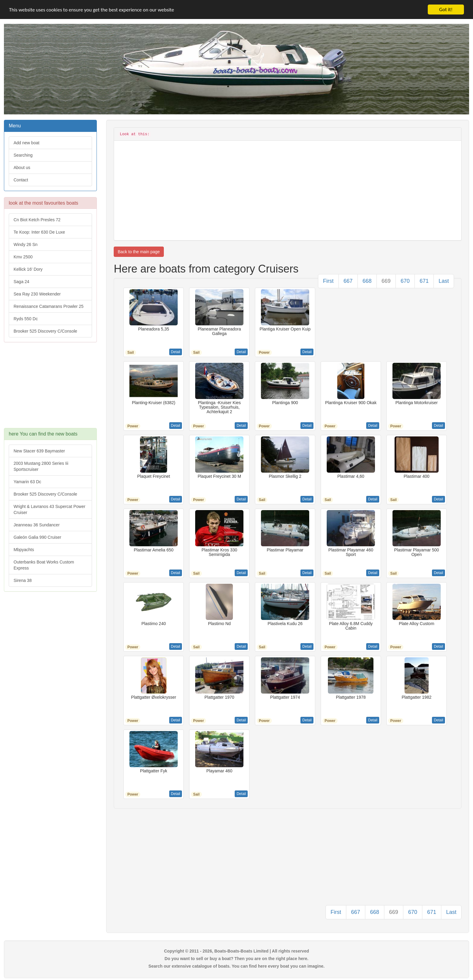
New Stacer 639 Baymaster (39, 451)
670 (405, 281)
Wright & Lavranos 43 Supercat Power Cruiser (49, 509)
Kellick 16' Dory (28, 269)
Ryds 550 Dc (26, 319)
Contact (21, 180)
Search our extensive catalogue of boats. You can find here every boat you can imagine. (237, 966)
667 (348, 281)
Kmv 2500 (23, 257)
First (328, 281)
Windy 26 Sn (25, 244)
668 (367, 281)
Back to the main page (139, 252)
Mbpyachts (24, 550)
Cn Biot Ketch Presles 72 (37, 220)
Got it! (446, 10)
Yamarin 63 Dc (27, 482)
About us (22, 168)
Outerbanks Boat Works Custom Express (44, 565)
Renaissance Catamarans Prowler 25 (49, 306)
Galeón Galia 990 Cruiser (37, 537)
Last (444, 281)
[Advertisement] (50, 388)
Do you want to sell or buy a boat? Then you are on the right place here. (237, 959)
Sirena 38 (23, 580)
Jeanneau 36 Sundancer (37, 525)
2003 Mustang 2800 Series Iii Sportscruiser (41, 466)
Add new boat (27, 143)
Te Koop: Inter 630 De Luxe (39, 232)
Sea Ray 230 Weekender (37, 294)
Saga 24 (21, 282)
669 (386, 281)
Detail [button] (176, 352)
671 (424, 281)
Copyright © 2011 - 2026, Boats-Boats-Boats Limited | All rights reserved (237, 951)
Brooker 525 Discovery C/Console (45, 331)
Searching (23, 155)
